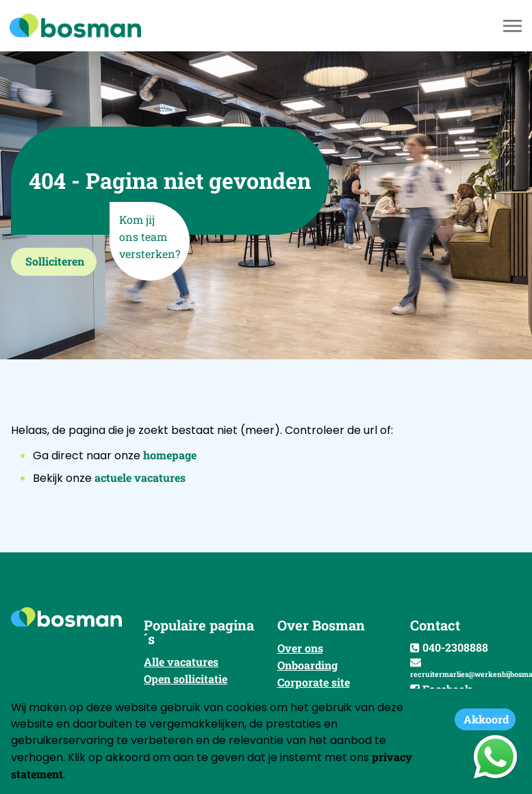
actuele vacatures (140, 477)
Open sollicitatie (186, 679)
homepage (170, 455)
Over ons (300, 648)
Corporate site (314, 682)
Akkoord (486, 719)
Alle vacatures (181, 662)
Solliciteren (55, 261)
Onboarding (307, 665)
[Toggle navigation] (514, 26)
